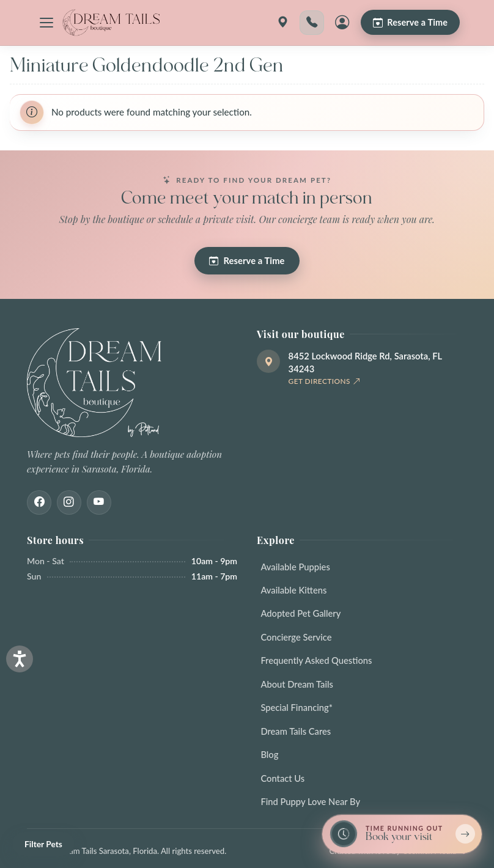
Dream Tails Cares (296, 731)
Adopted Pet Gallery (300, 613)
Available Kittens (293, 590)
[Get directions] (282, 23)
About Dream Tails (297, 684)
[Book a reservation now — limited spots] (402, 834)
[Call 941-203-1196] (312, 23)
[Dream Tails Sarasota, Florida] (111, 23)
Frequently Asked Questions (316, 660)
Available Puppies (295, 567)
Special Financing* (297, 707)
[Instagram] (69, 502)
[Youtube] (99, 502)
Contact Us (282, 778)
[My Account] (342, 23)
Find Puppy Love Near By (310, 801)
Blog (269, 754)
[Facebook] (39, 502)
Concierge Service (296, 637)
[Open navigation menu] (46, 23)
